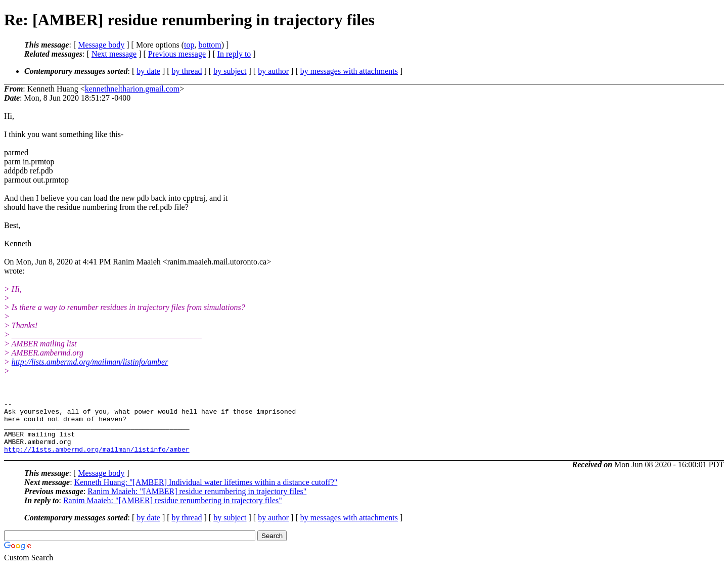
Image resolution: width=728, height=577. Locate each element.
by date (148, 71)
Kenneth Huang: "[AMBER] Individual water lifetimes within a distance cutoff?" (206, 493)
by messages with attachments (349, 71)
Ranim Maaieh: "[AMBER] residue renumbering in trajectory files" (197, 502)
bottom (210, 45)
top (189, 45)
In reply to (234, 54)
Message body (101, 45)
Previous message (177, 54)
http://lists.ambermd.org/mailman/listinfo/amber (90, 362)
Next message (114, 54)
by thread (187, 71)
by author (273, 71)
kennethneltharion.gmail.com (132, 89)
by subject (230, 71)
